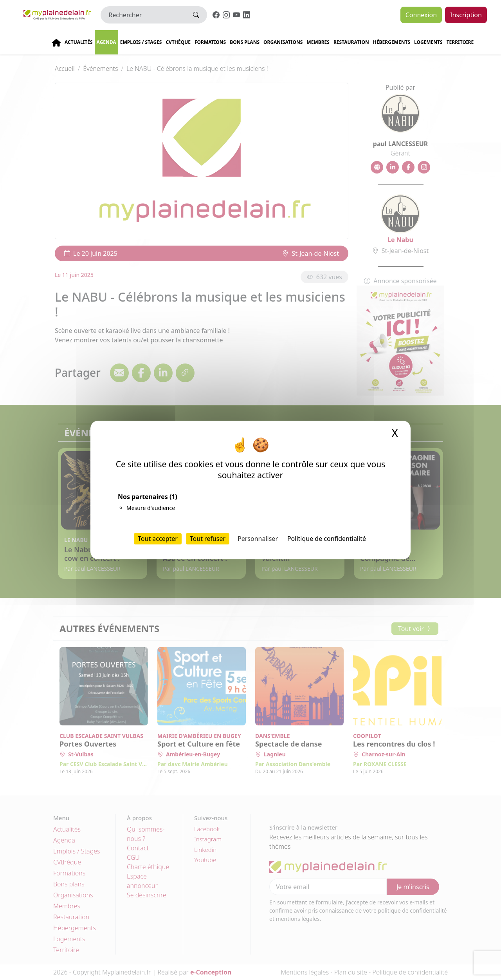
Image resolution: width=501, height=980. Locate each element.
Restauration (351, 42)
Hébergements (392, 42)
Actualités (79, 42)
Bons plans (245, 42)
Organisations (283, 42)
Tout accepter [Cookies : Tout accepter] (158, 539)
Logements (428, 42)
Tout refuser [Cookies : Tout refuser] (208, 539)
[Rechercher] (143, 15)
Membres (318, 42)
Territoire (460, 42)
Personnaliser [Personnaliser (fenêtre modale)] (258, 539)
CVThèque (178, 42)
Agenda (106, 42)
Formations (210, 42)
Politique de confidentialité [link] (327, 539)
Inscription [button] (466, 15)
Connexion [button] (421, 15)
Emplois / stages (141, 42)
